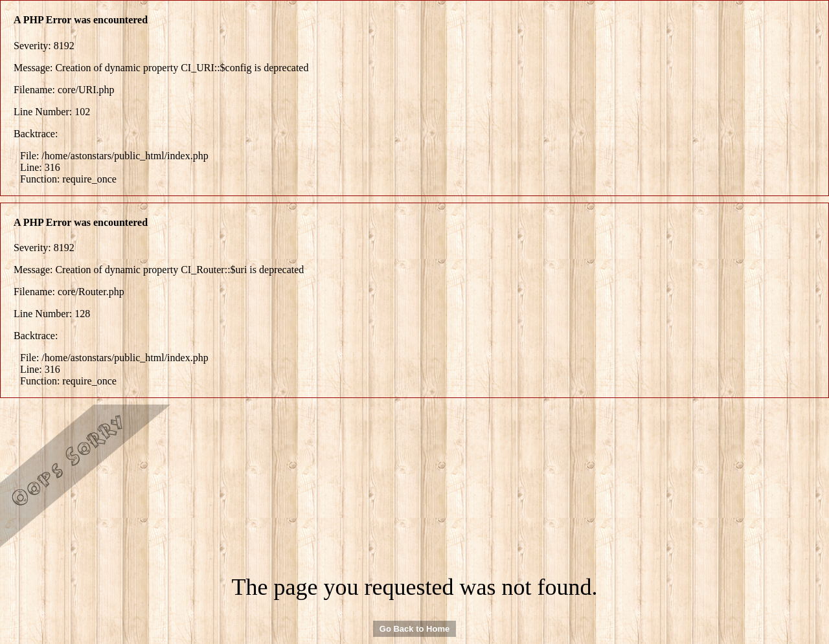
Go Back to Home (414, 629)
